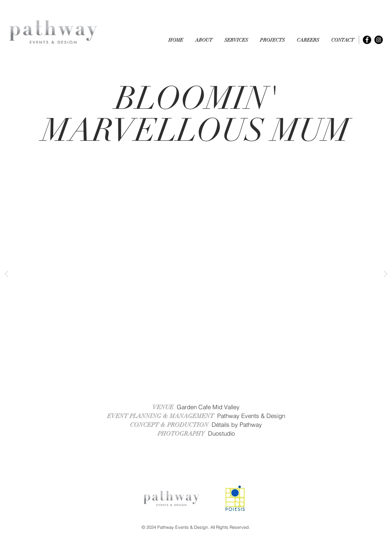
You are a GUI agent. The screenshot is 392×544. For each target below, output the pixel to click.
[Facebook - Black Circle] (367, 40)
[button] (272, 40)
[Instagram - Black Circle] (379, 40)
